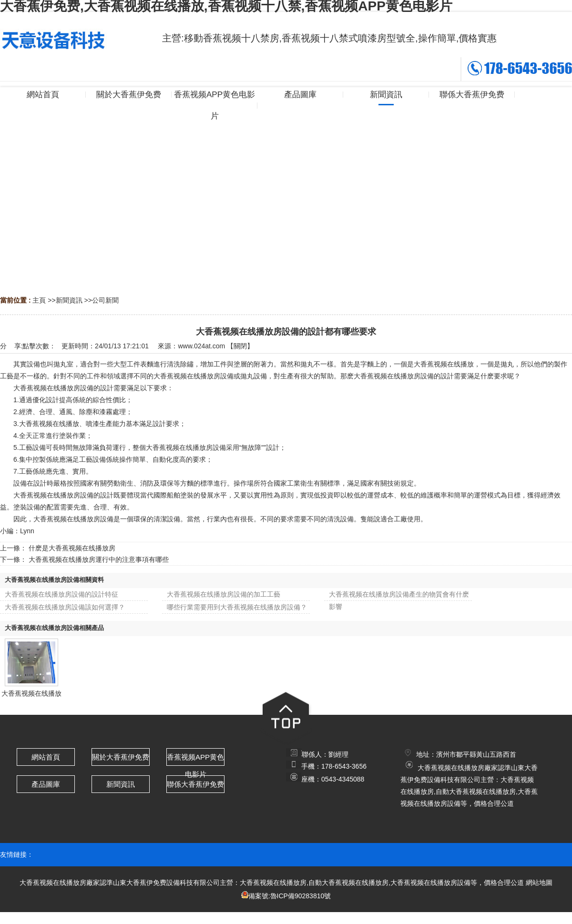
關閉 (240, 346)
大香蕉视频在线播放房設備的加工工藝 (224, 594)
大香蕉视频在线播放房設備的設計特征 (61, 594)
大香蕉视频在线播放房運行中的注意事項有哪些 (99, 559)
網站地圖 (539, 883)
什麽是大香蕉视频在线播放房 (72, 548)
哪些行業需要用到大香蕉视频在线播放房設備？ (237, 607)
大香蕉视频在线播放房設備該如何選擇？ (65, 607)
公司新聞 (105, 300)
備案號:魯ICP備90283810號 (290, 896)
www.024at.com (201, 346)
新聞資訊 (69, 300)
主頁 (39, 300)
